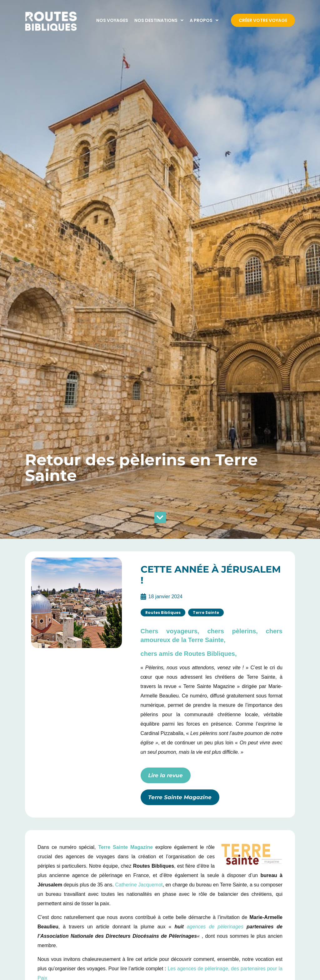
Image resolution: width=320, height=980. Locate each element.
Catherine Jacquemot (139, 885)
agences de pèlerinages (215, 927)
